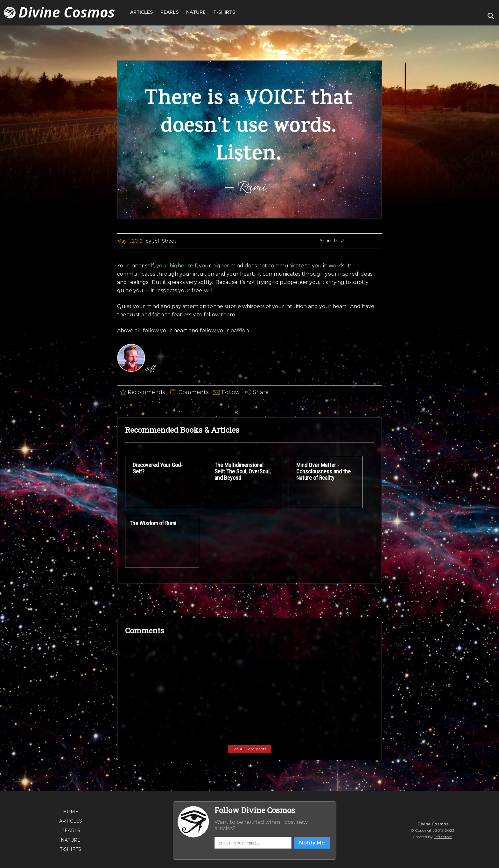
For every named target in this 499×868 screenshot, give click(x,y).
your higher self (176, 266)
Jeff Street (443, 837)
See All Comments (250, 749)
